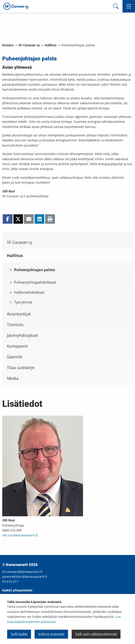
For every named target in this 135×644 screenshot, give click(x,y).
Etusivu (8, 45)
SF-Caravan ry (29, 45)
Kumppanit (17, 346)
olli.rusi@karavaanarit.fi (20, 535)
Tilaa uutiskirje (21, 368)
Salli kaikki (19, 634)
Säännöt (15, 357)
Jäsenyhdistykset (22, 335)
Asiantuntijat (19, 314)
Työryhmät (23, 302)
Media (13, 378)
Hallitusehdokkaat (29, 292)
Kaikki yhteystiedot (17, 590)
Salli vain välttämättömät (96, 634)
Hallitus (51, 45)
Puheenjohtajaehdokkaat (35, 282)
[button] (129, 6)
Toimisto (15, 325)
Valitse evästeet (51, 634)
